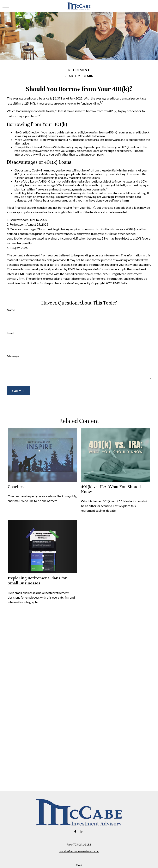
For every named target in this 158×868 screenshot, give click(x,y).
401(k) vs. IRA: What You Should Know (111, 489)
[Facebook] (75, 831)
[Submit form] (18, 391)
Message (13, 356)
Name (11, 310)
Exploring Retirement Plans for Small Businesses (37, 580)
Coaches (16, 487)
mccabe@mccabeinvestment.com (79, 851)
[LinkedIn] (82, 831)
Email (10, 333)
